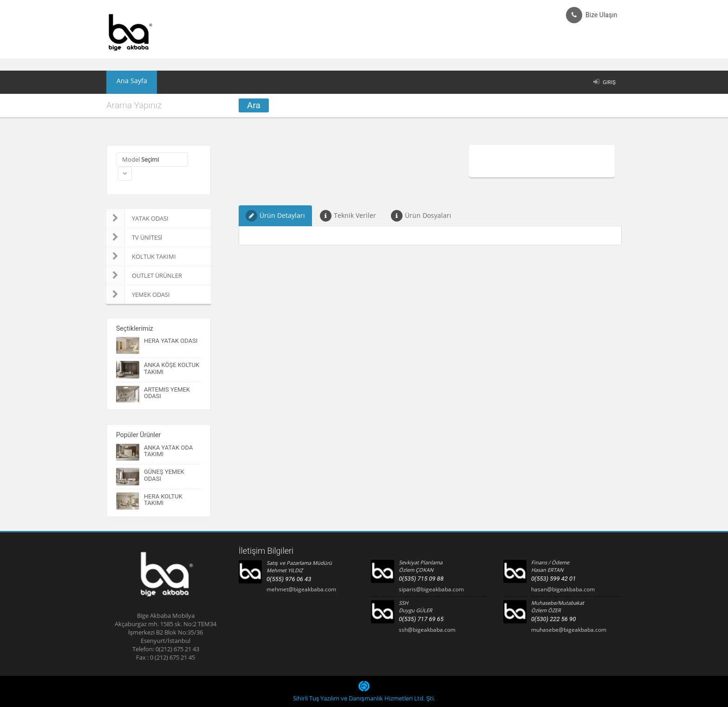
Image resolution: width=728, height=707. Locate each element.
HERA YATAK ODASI (171, 341)
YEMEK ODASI (138, 295)
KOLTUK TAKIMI (141, 256)
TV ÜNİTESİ (134, 237)
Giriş (609, 82)
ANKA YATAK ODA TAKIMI (168, 451)
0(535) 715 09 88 (421, 579)
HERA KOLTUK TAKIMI (163, 500)
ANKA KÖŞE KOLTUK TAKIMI (172, 368)
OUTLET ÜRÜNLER (144, 275)
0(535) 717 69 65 (421, 619)
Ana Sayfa (127, 82)
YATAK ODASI (137, 218)
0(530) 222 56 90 (553, 619)
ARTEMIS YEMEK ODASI (167, 393)
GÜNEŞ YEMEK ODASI (164, 475)
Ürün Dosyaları (421, 216)
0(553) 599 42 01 (553, 579)
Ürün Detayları (275, 216)
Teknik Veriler (348, 216)
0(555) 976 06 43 (289, 579)
